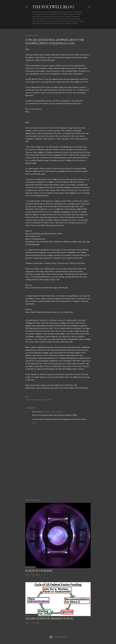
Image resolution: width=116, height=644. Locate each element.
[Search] (89, 6)
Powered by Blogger (58, 637)
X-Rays (49, 400)
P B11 (44, 400)
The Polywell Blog (53, 7)
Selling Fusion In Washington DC (50, 618)
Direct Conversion (36, 400)
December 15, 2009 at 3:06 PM (53, 412)
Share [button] (27, 397)
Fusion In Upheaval (39, 571)
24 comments (35, 623)
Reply (34, 423)
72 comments (35, 575)
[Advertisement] (58, 478)
